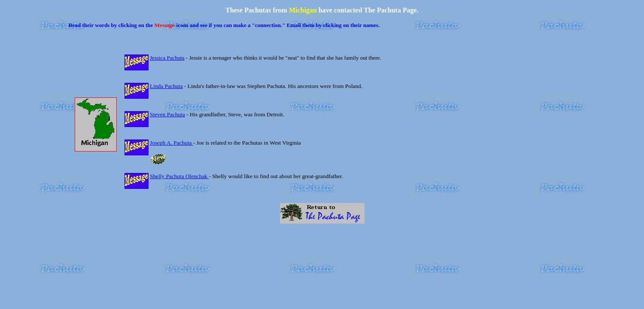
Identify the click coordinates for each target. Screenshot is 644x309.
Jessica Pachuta (167, 58)
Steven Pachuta (167, 114)
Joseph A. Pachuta (172, 143)
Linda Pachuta (166, 86)
